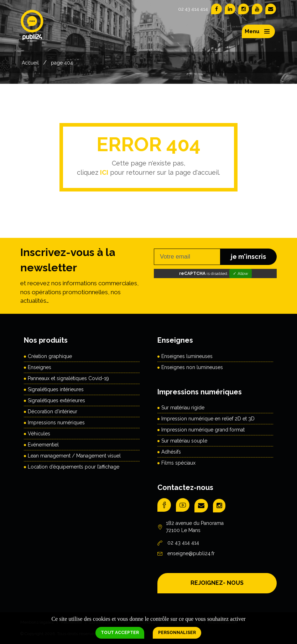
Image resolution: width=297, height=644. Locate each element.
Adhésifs (171, 452)
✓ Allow (241, 274)
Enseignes (40, 367)
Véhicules (39, 434)
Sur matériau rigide (183, 408)
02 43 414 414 (193, 9)
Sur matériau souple (184, 441)
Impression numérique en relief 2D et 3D (208, 419)
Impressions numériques (56, 423)
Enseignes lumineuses (187, 356)
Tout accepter (120, 633)
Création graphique (50, 356)
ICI (104, 172)
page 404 (62, 63)
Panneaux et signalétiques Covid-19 (68, 378)
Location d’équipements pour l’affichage (74, 467)
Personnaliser (177, 633)
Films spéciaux (178, 463)
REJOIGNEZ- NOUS (217, 583)
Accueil (30, 63)
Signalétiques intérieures (56, 389)
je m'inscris (248, 257)
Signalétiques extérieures (56, 400)
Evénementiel (43, 445)
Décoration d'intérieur (53, 412)
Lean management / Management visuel (74, 456)
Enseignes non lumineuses (192, 367)
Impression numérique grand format (203, 430)
